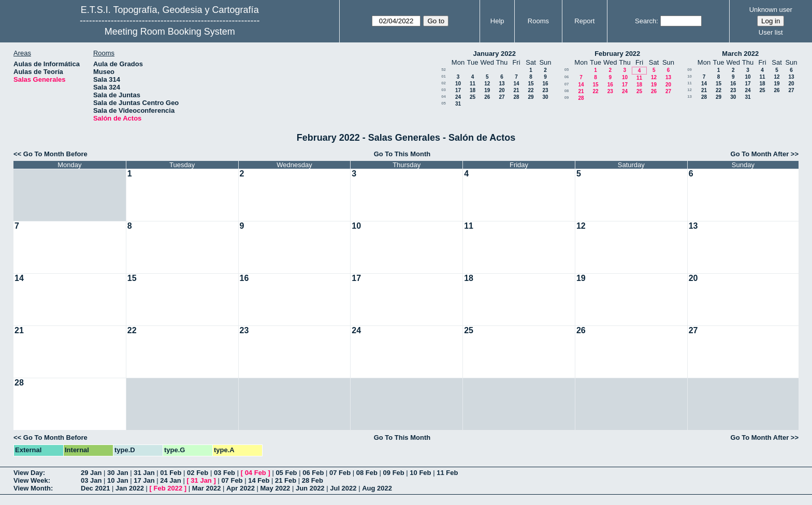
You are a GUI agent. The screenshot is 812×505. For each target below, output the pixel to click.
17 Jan (144, 480)
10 (458, 84)
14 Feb (259, 480)
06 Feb (313, 473)
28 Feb (313, 480)
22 (531, 90)
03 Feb (224, 473)
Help (497, 21)
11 (473, 84)
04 (444, 96)
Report (584, 21)
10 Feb (420, 473)
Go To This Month (402, 154)
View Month (32, 488)
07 (567, 84)
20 (502, 90)
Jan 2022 (130, 488)
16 (545, 84)
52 (444, 70)
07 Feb (340, 473)
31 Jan (144, 473)
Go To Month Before (55, 154)
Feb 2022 (168, 488)
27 (502, 97)
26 (487, 97)
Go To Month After (760, 154)
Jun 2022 (310, 488)
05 (444, 103)
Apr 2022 (241, 488)
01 (444, 76)
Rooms (538, 21)
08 (567, 91)
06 (567, 77)
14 (516, 84)
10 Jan (118, 480)
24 (458, 97)
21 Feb (286, 480)
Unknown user (771, 10)
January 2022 (495, 54)
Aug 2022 (377, 488)
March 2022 (740, 54)
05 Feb (286, 473)
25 (473, 97)
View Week (31, 480)
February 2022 (617, 54)
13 (502, 84)
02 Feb (198, 473)
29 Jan (91, 473)
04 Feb (256, 473)
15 (531, 84)
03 (444, 90)
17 (458, 90)
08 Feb (367, 473)
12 (487, 84)
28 (516, 97)
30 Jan (118, 473)
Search (646, 21)
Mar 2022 (207, 488)
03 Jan (91, 480)
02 (444, 83)
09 (567, 98)
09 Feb (394, 473)
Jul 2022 (343, 488)
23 (545, 90)
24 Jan (170, 480)
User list (771, 32)
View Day (28, 473)
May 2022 (275, 488)
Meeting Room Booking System (170, 32)
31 (458, 104)
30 (545, 97)
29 (531, 97)
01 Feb (171, 473)
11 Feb (447, 473)
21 (516, 90)
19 (487, 90)
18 (473, 90)
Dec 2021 (95, 488)
